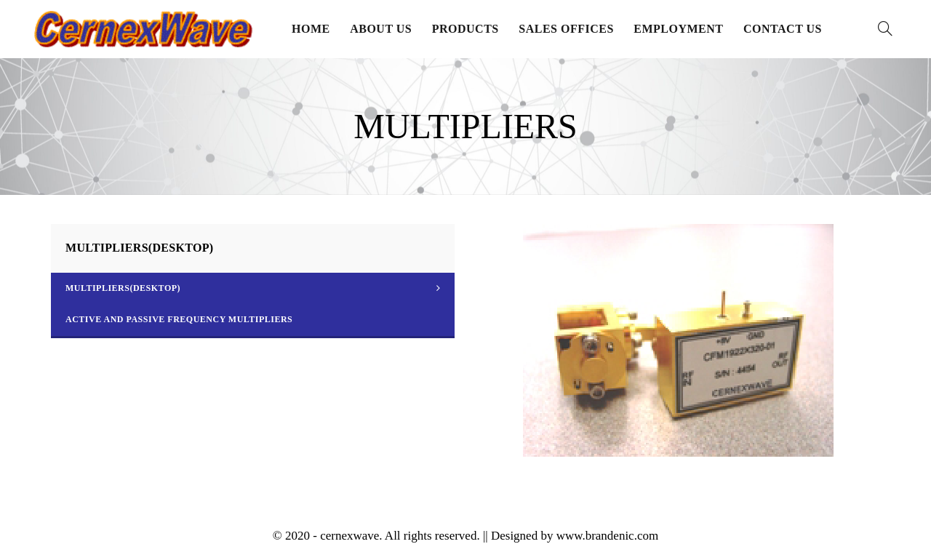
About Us (381, 29)
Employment (678, 29)
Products (465, 29)
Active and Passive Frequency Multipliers (179, 319)
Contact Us (783, 29)
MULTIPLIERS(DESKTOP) (123, 288)
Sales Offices (566, 29)
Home (311, 29)
